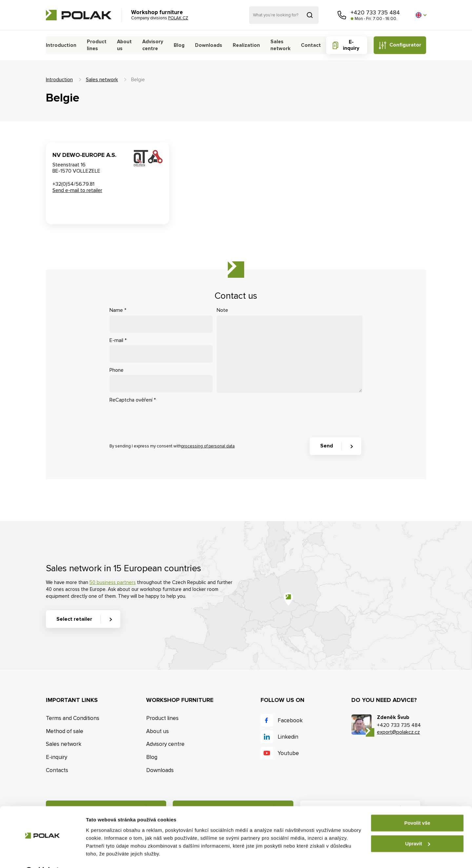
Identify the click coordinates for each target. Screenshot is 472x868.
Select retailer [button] (74, 619)
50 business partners (113, 582)
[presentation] (159, 418)
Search (310, 15)
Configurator (405, 45)
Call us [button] (342, 15)
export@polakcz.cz (398, 732)
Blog (180, 45)
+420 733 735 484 (375, 12)
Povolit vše (417, 807)
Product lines (95, 45)
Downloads (209, 45)
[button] (421, 15)
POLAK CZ (79, 15)
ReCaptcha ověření (133, 400)
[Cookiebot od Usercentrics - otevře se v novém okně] (42, 855)
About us (123, 45)
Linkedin (288, 737)
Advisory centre (151, 45)
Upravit (418, 827)
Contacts (57, 770)
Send (327, 446)
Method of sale (65, 731)
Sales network (279, 45)
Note (222, 310)
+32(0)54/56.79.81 (73, 184)
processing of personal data (208, 446)
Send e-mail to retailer (77, 190)
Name (118, 310)
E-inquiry (351, 45)
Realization (246, 45)
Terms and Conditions (73, 718)
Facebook (290, 720)
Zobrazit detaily (104, 855)
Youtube (288, 753)
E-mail (118, 340)
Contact (311, 45)
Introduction (61, 45)
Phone (117, 370)
